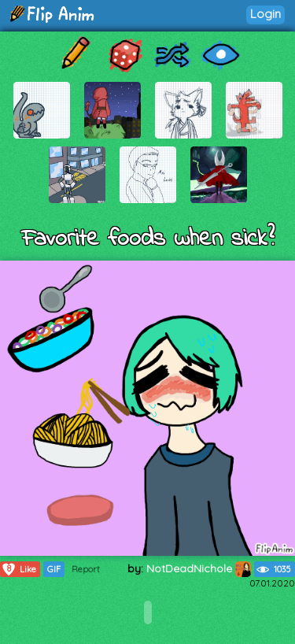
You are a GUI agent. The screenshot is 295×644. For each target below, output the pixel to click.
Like (18, 569)
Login (265, 14)
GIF (54, 569)
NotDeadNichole (199, 568)
